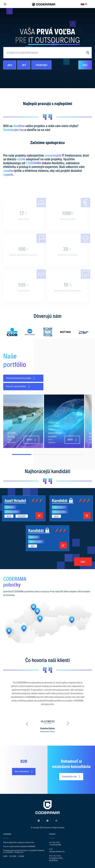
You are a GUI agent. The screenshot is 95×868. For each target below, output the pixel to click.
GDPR (5, 856)
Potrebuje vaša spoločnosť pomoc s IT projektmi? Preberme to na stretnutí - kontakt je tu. (24, 851)
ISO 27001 (13, 856)
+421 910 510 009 (55, 845)
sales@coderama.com (57, 851)
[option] (12, 332)
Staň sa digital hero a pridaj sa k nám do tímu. (19, 842)
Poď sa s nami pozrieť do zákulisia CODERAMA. (19, 846)
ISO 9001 (21, 856)
